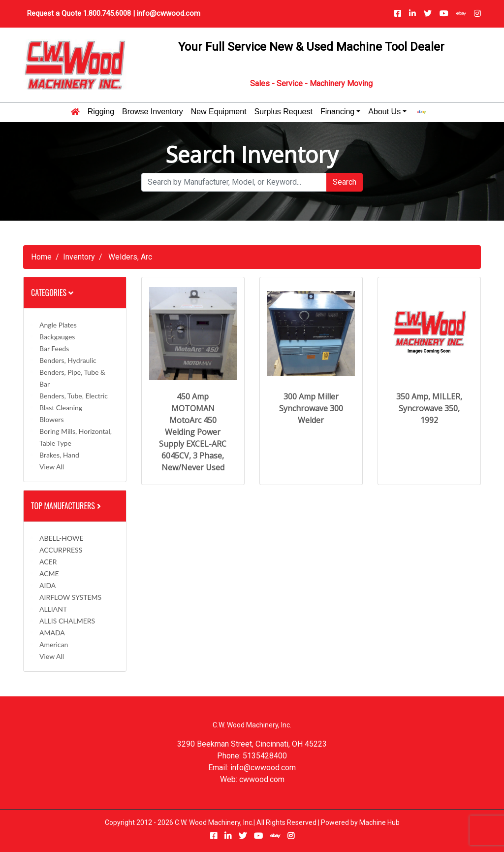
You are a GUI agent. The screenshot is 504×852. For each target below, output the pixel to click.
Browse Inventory (153, 112)
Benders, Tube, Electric (74, 396)
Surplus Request (283, 112)
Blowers (51, 419)
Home (41, 257)
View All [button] (52, 467)
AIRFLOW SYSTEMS (70, 597)
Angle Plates (58, 325)
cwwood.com (262, 779)
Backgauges (57, 337)
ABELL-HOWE (62, 538)
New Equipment (219, 112)
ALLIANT (53, 609)
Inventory (79, 257)
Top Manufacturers (67, 506)
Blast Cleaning (61, 408)
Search (345, 182)
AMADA (52, 633)
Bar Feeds (54, 348)
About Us (384, 112)
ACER (48, 562)
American (54, 644)
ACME (49, 573)
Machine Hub (379, 822)
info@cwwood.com (169, 13)
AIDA (47, 585)
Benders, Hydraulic (68, 360)
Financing (337, 112)
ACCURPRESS (61, 550)
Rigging (101, 112)
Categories (52, 293)
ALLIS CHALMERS (67, 621)
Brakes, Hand (59, 455)
